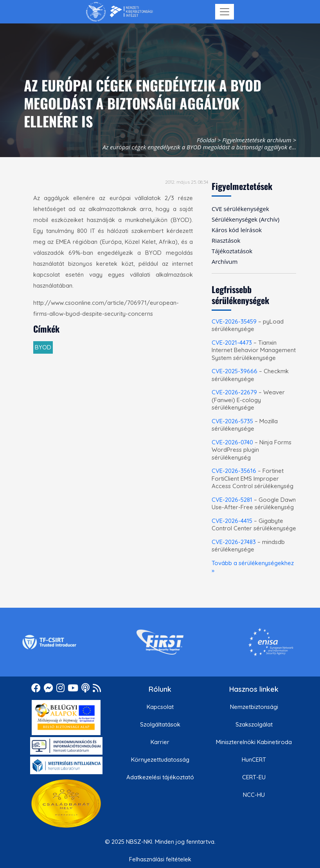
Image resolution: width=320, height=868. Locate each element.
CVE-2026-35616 (234, 471)
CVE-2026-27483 (234, 542)
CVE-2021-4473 (232, 343)
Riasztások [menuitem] (226, 240)
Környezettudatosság (160, 760)
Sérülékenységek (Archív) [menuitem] (245, 219)
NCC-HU (254, 795)
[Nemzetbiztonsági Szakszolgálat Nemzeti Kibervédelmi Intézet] (120, 12)
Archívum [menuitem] (225, 261)
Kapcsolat (160, 707)
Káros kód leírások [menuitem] (237, 230)
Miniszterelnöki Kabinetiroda (254, 742)
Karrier (160, 742)
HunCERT (254, 760)
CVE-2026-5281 (232, 500)
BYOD (43, 347)
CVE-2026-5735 (232, 421)
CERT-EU (254, 777)
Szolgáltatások (160, 724)
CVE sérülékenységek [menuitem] (240, 209)
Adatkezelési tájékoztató (160, 777)
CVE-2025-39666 (235, 371)
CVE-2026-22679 (234, 392)
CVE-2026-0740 (232, 442)
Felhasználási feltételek (160, 859)
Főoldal (206, 140)
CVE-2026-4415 (232, 521)
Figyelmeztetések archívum (257, 140)
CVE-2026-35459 (234, 321)
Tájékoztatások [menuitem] (232, 251)
